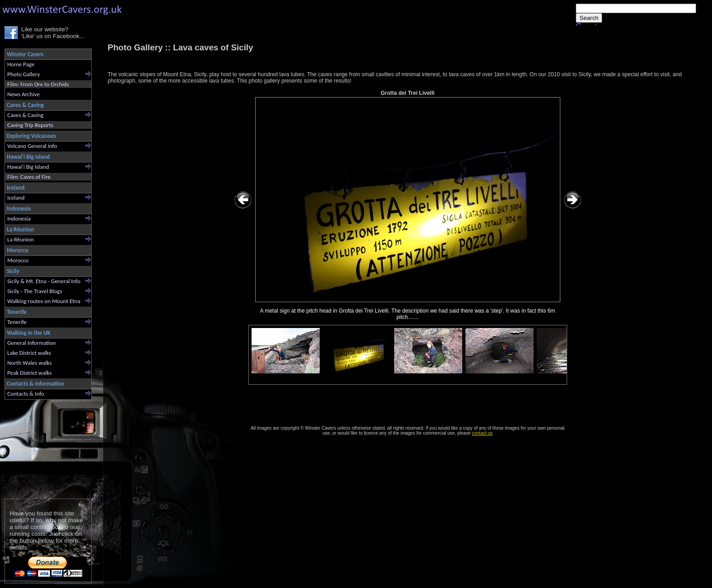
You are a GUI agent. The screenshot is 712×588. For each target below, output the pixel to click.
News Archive (23, 94)
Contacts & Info (26, 394)
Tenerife (17, 322)
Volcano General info (32, 146)
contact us (482, 433)
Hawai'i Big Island (28, 167)
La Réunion (20, 239)
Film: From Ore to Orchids (38, 84)
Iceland (16, 198)
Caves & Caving (25, 115)
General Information (32, 343)
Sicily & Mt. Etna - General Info (44, 281)
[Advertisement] (44, 447)
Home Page (21, 64)
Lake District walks (29, 353)
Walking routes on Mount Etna (44, 301)
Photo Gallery (24, 74)
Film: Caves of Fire (29, 177)
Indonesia (19, 218)
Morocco (18, 260)
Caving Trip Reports (30, 125)
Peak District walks (30, 373)
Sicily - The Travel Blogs (35, 291)
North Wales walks (30, 363)
